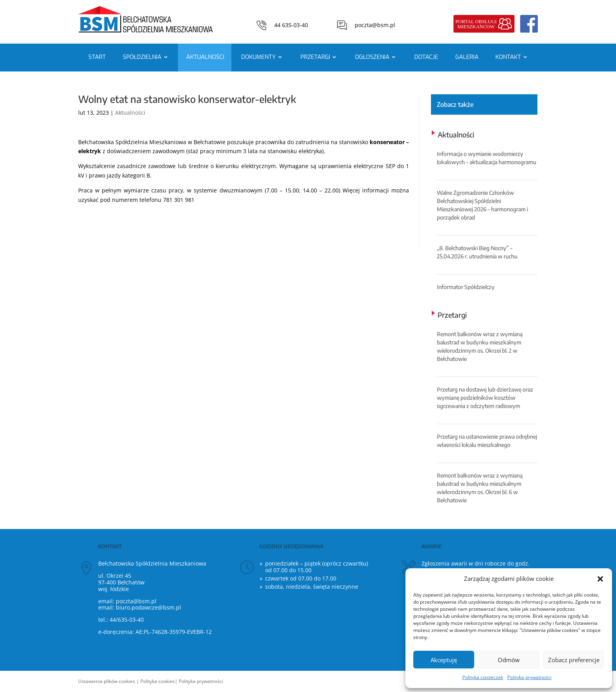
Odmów (509, 660)
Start (97, 57)
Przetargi (315, 57)
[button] (600, 579)
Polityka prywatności (529, 677)
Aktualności (205, 57)
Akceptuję (444, 660)
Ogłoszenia (372, 57)
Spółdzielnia (142, 57)
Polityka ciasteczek (483, 677)
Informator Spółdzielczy (466, 287)
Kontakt (508, 57)
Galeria (467, 57)
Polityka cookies (158, 681)
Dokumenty (258, 57)
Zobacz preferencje (574, 660)
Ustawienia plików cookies (107, 681)
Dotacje (426, 57)
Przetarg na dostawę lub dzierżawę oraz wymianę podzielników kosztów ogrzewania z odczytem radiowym (485, 398)
